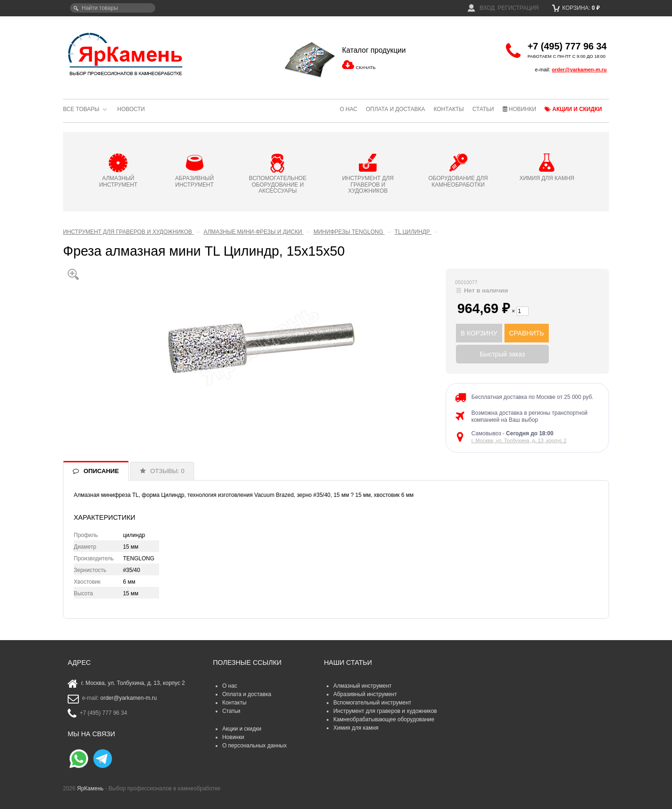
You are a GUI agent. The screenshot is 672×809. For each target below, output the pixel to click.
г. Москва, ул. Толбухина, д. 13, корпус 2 (519, 440)
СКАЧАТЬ (365, 67)
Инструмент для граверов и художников (385, 711)
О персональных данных (254, 746)
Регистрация (518, 8)
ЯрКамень (90, 788)
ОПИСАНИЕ (101, 471)
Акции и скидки (573, 109)
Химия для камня (356, 728)
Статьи (483, 109)
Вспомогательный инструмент (372, 703)
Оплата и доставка (395, 109)
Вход (481, 8)
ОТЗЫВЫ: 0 (167, 471)
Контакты (449, 109)
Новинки (519, 109)
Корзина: (576, 8)
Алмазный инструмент (362, 686)
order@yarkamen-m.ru (579, 70)
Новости (131, 109)
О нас (349, 109)
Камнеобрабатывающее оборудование (384, 719)
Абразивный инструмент (365, 694)
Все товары (81, 109)
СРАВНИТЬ (527, 333)
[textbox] (113, 8)
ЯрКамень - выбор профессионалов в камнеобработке (126, 54)
